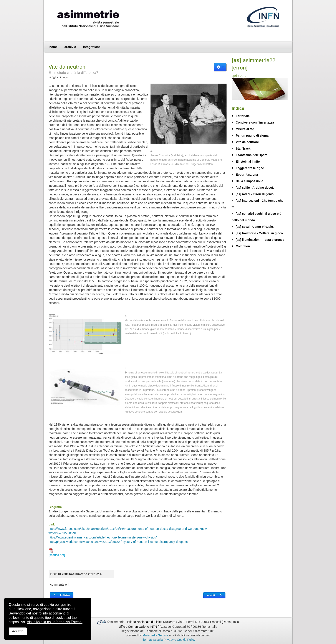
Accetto (18, 631)
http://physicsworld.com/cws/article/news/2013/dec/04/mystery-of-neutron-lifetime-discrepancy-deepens (118, 542)
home (54, 47)
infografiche (92, 47)
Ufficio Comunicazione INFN (138, 627)
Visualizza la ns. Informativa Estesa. (55, 622)
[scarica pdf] (57, 552)
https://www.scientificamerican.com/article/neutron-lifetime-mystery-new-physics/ (103, 537)
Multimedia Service (155, 635)
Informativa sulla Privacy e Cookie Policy (168, 640)
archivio (70, 47)
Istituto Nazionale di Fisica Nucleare (152, 622)
